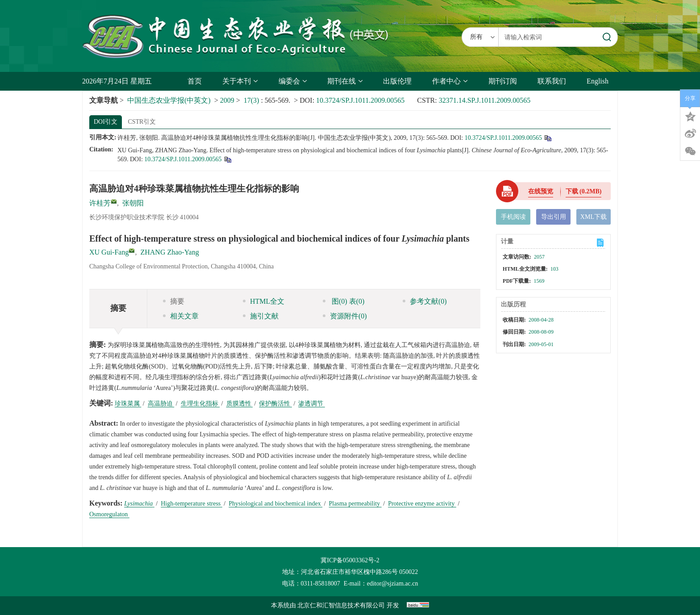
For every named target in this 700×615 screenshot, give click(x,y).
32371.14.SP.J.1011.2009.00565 (485, 100)
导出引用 (554, 217)
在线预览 (541, 191)
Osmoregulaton (109, 514)
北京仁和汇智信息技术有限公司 (341, 605)
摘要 (174, 301)
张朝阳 (133, 203)
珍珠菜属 (128, 404)
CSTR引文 (142, 122)
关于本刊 (240, 81)
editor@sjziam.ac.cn (393, 584)
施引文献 (261, 316)
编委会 (293, 81)
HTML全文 (264, 301)
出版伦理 (397, 81)
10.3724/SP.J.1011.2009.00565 (360, 100)
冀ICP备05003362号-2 (350, 560)
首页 (195, 81)
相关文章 (181, 316)
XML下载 (594, 217)
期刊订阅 (503, 81)
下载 (584, 191)
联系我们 (552, 81)
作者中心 (450, 81)
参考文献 (425, 301)
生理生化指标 (200, 404)
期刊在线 (345, 81)
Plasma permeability (355, 504)
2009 (227, 100)
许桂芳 (100, 203)
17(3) (252, 100)
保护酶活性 (275, 404)
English (598, 81)
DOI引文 (106, 122)
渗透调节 (312, 404)
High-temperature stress (192, 504)
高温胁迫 (161, 404)
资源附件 (345, 316)
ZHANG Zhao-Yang (169, 252)
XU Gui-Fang (109, 252)
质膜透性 (240, 404)
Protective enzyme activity (422, 504)
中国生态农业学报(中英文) (169, 100)
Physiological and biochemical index (275, 504)
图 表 (344, 301)
